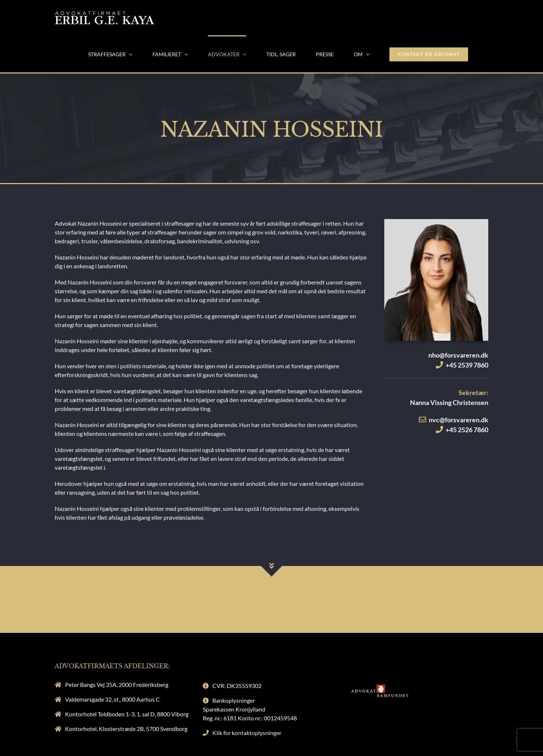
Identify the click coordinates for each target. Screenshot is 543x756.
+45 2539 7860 (467, 365)
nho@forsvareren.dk (458, 355)
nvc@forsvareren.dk (459, 420)
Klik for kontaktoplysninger (247, 733)
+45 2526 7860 (467, 430)
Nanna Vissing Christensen (449, 402)
